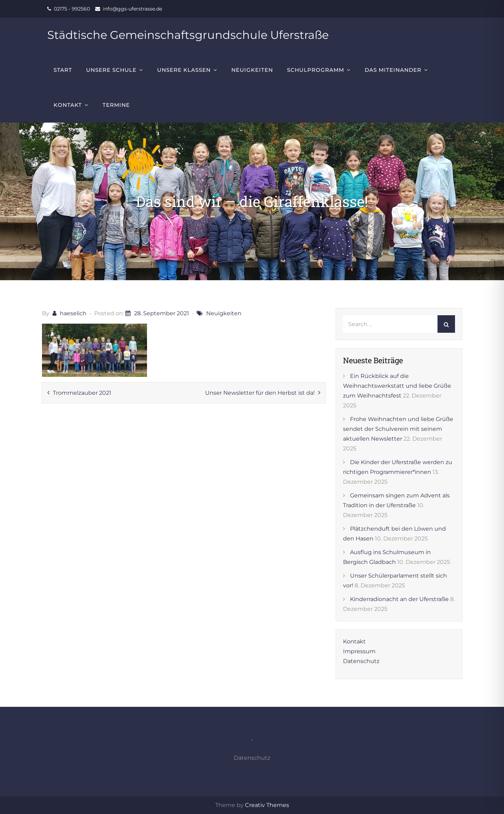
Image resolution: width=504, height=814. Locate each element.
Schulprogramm (316, 70)
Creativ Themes (267, 805)
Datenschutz (361, 661)
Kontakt (68, 105)
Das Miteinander (393, 70)
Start (63, 70)
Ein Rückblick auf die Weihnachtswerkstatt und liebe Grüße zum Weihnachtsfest (397, 386)
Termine (116, 105)
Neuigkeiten (252, 70)
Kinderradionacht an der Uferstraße (399, 599)
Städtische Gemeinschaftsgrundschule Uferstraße (188, 35)
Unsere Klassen (184, 70)
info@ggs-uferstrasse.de (132, 9)
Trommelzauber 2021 (82, 393)
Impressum (359, 651)
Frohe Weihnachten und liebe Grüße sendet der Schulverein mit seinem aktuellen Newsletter (398, 429)
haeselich (73, 313)
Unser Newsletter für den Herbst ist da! (260, 393)
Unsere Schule (111, 70)
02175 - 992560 (72, 9)
